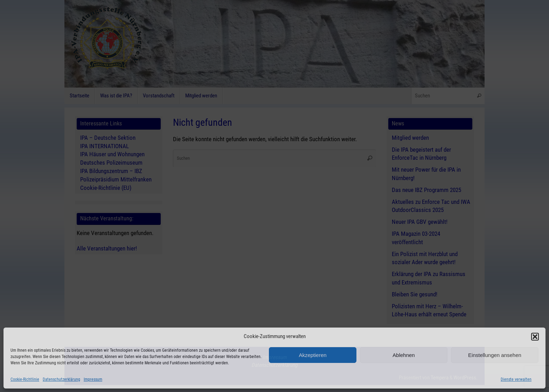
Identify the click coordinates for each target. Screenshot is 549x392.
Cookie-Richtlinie (25, 379)
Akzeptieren (312, 355)
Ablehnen (404, 355)
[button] (535, 337)
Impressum (93, 379)
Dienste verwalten (516, 379)
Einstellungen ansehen (495, 355)
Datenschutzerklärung (61, 379)
